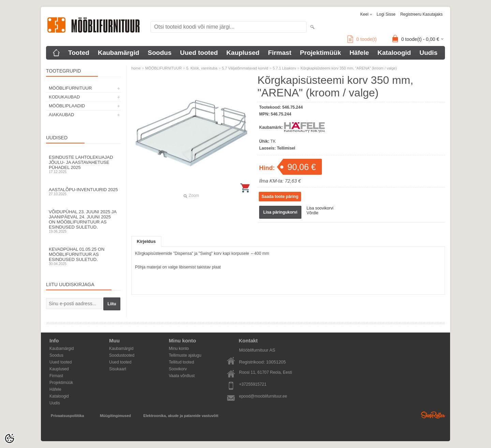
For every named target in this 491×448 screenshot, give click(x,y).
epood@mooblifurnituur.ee (263, 396)
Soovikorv (178, 369)
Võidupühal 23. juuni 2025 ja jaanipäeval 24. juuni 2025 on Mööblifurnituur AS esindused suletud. (84, 221)
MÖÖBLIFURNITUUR (70, 88)
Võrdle (313, 213)
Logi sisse (386, 14)
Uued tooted (199, 53)
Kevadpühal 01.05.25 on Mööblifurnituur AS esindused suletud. (84, 256)
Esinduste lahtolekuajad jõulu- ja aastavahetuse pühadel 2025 (84, 164)
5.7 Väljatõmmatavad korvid (245, 68)
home (136, 68)
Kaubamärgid (118, 53)
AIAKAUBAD (61, 115)
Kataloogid (394, 53)
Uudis (428, 53)
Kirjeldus (146, 241)
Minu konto (179, 349)
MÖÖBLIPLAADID (67, 106)
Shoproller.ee (433, 415)
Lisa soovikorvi (320, 208)
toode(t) (362, 39)
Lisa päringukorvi (280, 212)
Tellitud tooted (181, 362)
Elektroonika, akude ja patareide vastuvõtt (181, 416)
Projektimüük (321, 53)
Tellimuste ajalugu (185, 355)
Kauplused (243, 53)
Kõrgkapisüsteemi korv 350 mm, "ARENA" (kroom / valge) (349, 68)
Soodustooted (122, 355)
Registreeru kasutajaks (421, 14)
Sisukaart (118, 369)
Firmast (280, 53)
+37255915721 (253, 384)
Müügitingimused (115, 416)
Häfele (359, 53)
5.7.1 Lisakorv (284, 68)
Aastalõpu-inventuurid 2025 (84, 191)
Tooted (79, 53)
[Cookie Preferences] (10, 438)
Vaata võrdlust (182, 376)
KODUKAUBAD (64, 97)
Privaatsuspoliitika (67, 416)
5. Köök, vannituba (202, 68)
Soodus (160, 53)
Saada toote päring (280, 197)
